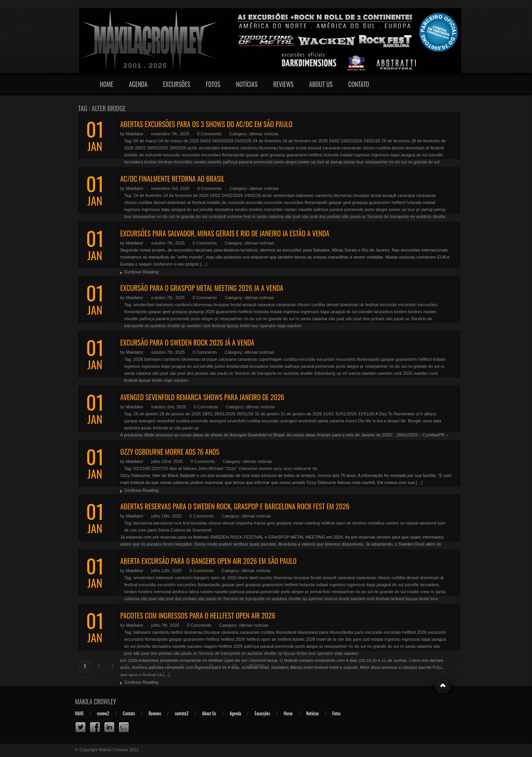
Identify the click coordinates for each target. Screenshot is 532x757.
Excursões (177, 84)
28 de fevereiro (396, 141)
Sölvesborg (324, 373)
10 (211, 666)
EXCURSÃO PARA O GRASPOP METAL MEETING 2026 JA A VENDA (202, 288)
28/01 (208, 414)
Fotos (213, 84)
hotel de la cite (330, 639)
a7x (420, 414)
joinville (436, 155)
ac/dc (193, 148)
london (151, 162)
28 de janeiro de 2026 (180, 414)
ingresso (362, 155)
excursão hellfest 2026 (405, 632)
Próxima (257, 666)
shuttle (439, 216)
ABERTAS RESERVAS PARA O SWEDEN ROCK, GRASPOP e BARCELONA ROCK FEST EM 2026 (235, 506)
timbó (245, 326)
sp (183, 326)
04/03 (206, 141)
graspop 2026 (202, 312)
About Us (321, 84)
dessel (398, 148)
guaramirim (297, 155)
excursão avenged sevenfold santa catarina (303, 421)
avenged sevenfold (157, 421)
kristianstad (237, 366)
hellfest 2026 (233, 639)
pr (327, 162)
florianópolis (233, 155)
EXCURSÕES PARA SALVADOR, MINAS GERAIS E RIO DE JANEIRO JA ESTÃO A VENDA (225, 233)
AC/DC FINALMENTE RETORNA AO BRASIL (173, 179)
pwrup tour (353, 162)
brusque (287, 148)
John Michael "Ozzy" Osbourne (228, 468)
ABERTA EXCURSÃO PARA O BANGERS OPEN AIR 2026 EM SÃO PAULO (209, 561)
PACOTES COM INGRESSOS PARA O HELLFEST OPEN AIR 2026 (198, 615)
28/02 (140, 148)
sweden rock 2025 (395, 373)
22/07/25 (160, 468)
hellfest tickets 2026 (296, 639)
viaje (282, 326)
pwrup (336, 162)
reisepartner (376, 162)
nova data (432, 421)
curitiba (383, 148)
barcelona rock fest (172, 523)
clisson (369, 148)
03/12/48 (142, 468)
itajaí (395, 155)
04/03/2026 (223, 141)
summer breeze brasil (329, 599)
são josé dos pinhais (322, 216)
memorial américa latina (176, 592)
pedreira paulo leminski (146, 428)
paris (152, 530)
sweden (369, 373)
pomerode (263, 162)
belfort (177, 632)
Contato (359, 84)
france (260, 523)
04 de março (145, 141)
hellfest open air (336, 523)
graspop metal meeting (298, 523)
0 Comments (209, 134)
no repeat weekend (418, 523)
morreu (265, 468)
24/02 (334, 141)
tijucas (232, 326)
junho (220, 366)
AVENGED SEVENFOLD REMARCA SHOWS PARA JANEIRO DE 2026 (202, 397)
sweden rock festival (206, 326)
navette (215, 162)
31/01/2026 (346, 414)
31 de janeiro (267, 414)
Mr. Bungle (411, 421)
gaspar (253, 155)
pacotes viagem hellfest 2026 (215, 646)
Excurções (262, 713)
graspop (277, 155)
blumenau (269, 148)
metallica (376, 523)
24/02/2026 (352, 141)
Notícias (247, 84)
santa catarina (270, 216)
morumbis (183, 162)
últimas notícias (264, 134)
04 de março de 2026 (179, 141)
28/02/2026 (158, 148)
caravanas (351, 148)
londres (165, 162)
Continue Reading (141, 272)
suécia (354, 373)
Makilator (135, 134)
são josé (293, 216)
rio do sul (398, 162)
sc (364, 216)
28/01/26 (245, 414)
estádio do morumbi (143, 155)
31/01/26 (366, 414)
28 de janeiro (146, 414)
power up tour (311, 162)
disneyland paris (313, 632)
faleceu (190, 468)
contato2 (181, 713)
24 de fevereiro (267, 141)
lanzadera (134, 162)
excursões (211, 155)
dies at (175, 468)
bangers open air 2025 (215, 578)
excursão (172, 155)
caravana (331, 148)
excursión (191, 155)
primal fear (320, 592)
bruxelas (199, 523)
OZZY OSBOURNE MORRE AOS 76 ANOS (170, 452)
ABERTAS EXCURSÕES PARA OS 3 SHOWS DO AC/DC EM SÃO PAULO (207, 124)
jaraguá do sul (414, 155)
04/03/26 (243, 141)
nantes (200, 162)
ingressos (380, 155)
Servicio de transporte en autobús (399, 216)
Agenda (138, 84)
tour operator (264, 326)
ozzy (278, 468)
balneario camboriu (240, 148)
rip (315, 468)
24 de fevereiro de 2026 (305, 141)
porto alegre (285, 162)
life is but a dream (383, 421)
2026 (138, 359)
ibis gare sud (357, 639)
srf (345, 373)
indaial (346, 155)
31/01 (329, 414)
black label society (255, 578)
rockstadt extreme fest (230, 216)
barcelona (143, 523)
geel (264, 155)
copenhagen (270, 359)
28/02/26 (178, 148)
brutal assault (308, 148)
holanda (331, 155)
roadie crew (418, 592)
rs (254, 216)
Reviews (284, 84)
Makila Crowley (96, 702)
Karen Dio (355, 421)
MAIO (79, 713)
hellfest (315, 155)
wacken (294, 326)
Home (107, 84)
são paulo (352, 216)
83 (235, 666)
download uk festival (425, 148)
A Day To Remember (395, 414)
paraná (246, 162)
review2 (103, 713)
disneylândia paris (347, 632)
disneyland (286, 632)
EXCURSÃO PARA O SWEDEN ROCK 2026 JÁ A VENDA (187, 342)
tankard (397, 599)
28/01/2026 (225, 414)
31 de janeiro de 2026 (301, 414)
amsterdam (209, 148)
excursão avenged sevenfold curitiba (226, 421)
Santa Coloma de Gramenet (185, 530)
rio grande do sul (424, 162)
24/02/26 (372, 141)
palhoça (231, 162)
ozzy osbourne (297, 468)
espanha (244, 523)
